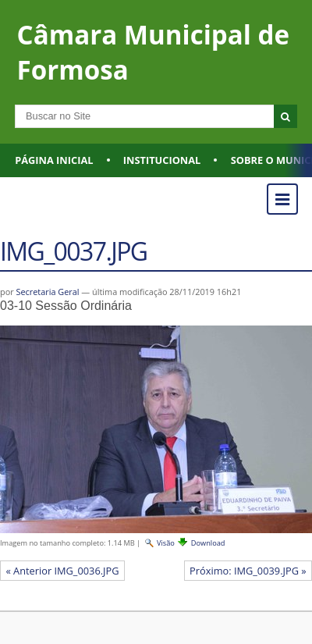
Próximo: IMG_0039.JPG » (248, 571)
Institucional (162, 160)
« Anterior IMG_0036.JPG (62, 571)
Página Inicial (54, 160)
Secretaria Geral (47, 292)
